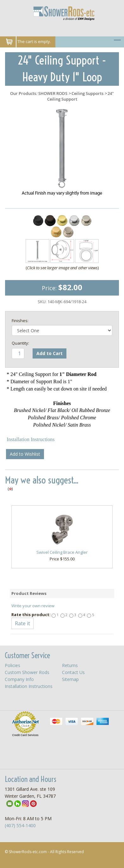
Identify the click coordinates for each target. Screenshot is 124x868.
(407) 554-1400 (20, 825)
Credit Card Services (25, 735)
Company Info (19, 679)
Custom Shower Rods (27, 672)
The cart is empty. (34, 41)
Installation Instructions (31, 439)
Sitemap (70, 679)
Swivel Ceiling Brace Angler (62, 552)
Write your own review (33, 606)
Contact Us (73, 672)
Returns (70, 665)
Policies (12, 665)
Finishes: (20, 321)
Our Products (23, 93)
